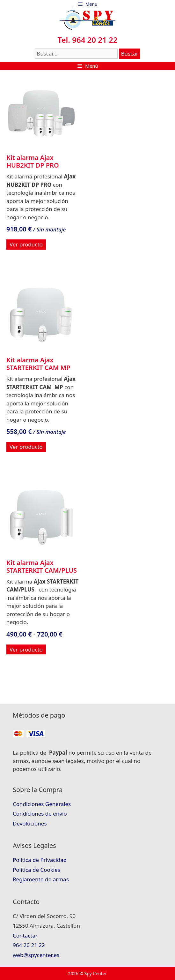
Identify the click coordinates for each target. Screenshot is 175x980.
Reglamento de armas (41, 879)
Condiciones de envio (40, 814)
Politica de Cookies (36, 870)
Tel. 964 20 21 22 (88, 40)
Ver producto (26, 244)
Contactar (25, 935)
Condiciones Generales (42, 804)
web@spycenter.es (36, 955)
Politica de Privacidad (40, 860)
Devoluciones (30, 823)
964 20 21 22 (29, 945)
